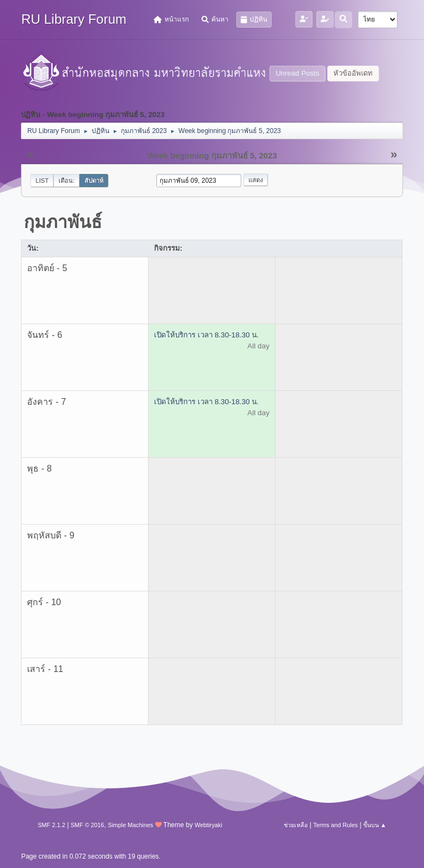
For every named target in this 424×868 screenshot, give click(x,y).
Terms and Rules (335, 825)
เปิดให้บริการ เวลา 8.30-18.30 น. (206, 335)
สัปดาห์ (94, 181)
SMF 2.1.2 (51, 825)
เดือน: (67, 181)
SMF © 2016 (88, 825)
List (42, 181)
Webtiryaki (208, 825)
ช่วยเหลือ (296, 825)
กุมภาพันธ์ (63, 222)
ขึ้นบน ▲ (375, 825)
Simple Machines (130, 825)
